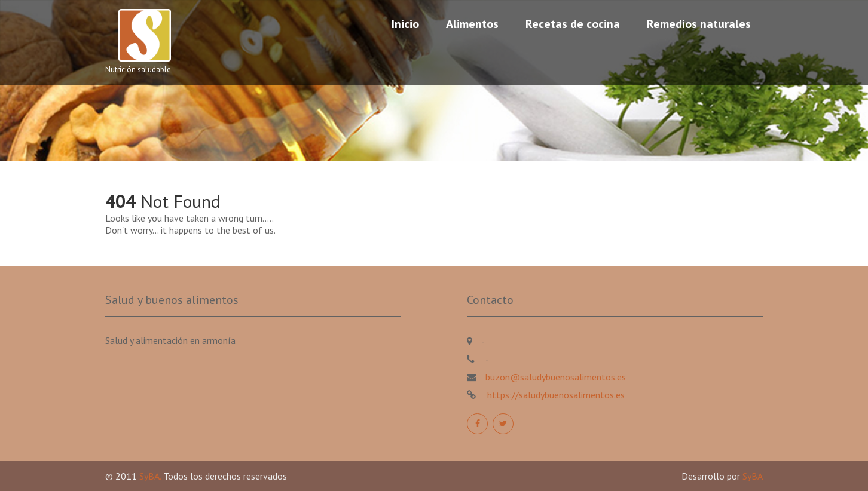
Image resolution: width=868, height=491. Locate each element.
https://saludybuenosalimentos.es (555, 395)
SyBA (753, 476)
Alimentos (472, 24)
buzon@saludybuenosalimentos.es (556, 377)
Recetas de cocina (573, 24)
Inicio (405, 24)
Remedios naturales (699, 24)
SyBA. (151, 476)
